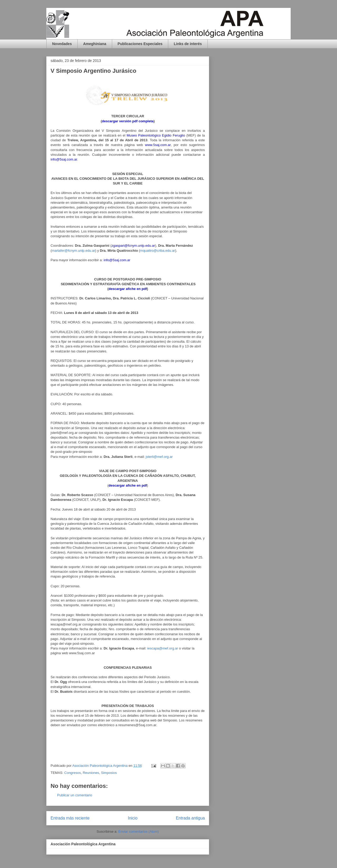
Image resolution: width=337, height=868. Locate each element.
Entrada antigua (190, 818)
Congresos (73, 773)
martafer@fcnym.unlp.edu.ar (73, 251)
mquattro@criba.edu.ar (158, 251)
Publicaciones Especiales (140, 44)
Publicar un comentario (75, 795)
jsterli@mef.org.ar (159, 457)
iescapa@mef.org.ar (163, 648)
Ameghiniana (95, 44)
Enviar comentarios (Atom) (138, 831)
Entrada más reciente (70, 818)
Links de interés (188, 44)
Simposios (109, 773)
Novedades (62, 44)
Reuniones (91, 773)
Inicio (133, 818)
